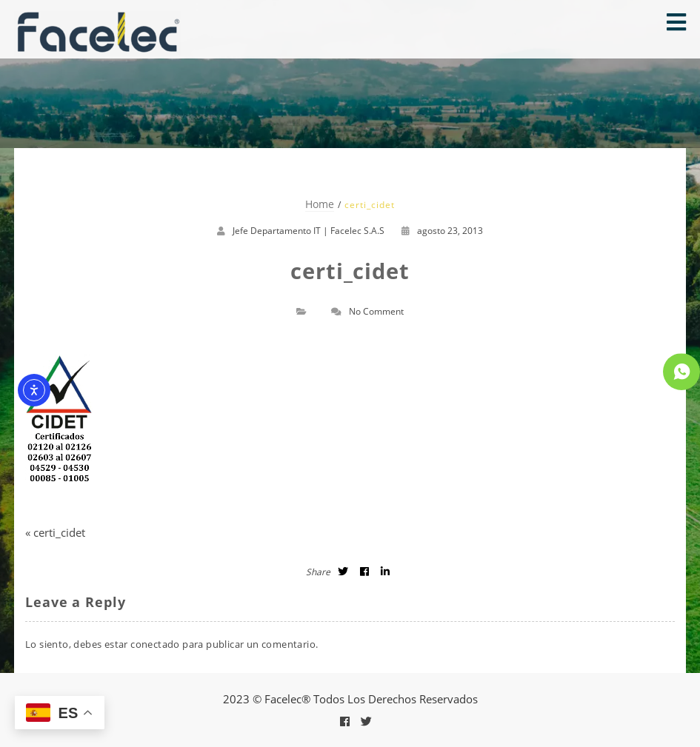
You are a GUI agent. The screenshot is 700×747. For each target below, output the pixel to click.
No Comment (376, 311)
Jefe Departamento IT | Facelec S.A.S (309, 231)
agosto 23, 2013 (442, 231)
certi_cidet (59, 532)
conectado (155, 644)
